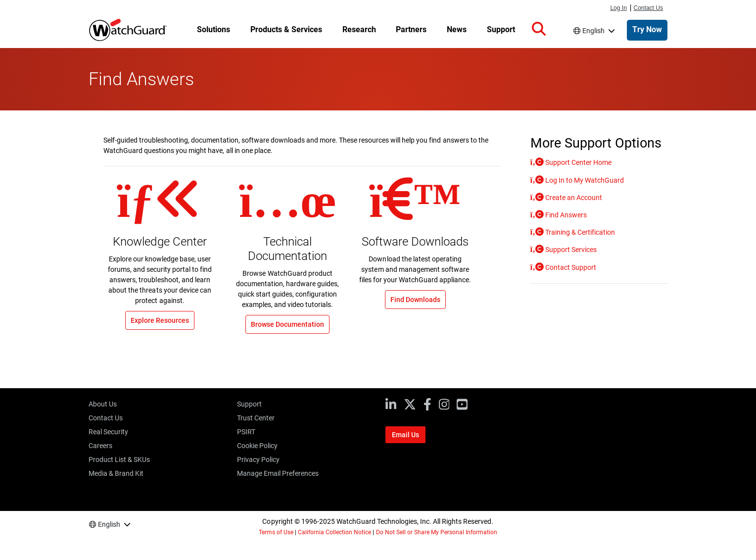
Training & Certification (579, 232)
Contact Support (570, 267)
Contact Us (649, 8)
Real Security (108, 432)
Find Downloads (415, 300)
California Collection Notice (334, 532)
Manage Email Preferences (278, 473)
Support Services (570, 250)
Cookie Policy (257, 446)
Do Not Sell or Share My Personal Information (437, 532)
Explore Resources (160, 320)
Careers (100, 446)
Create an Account (573, 198)
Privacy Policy (258, 459)
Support (249, 404)
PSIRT (246, 432)
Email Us (405, 435)
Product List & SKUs (119, 459)
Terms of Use (276, 532)
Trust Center (256, 418)
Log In (618, 8)
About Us (103, 404)
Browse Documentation (287, 324)
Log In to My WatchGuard (584, 180)
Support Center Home (578, 162)
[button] (539, 29)
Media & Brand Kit (116, 473)
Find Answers (565, 215)
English (593, 31)
